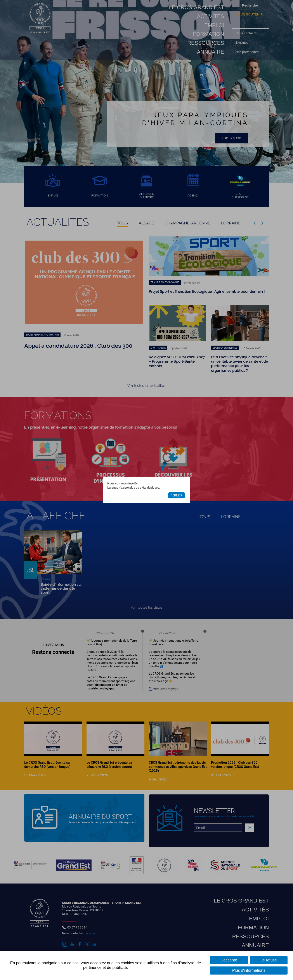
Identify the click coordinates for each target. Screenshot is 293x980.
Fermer (177, 496)
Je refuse (269, 960)
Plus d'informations (249, 970)
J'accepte (229, 960)
